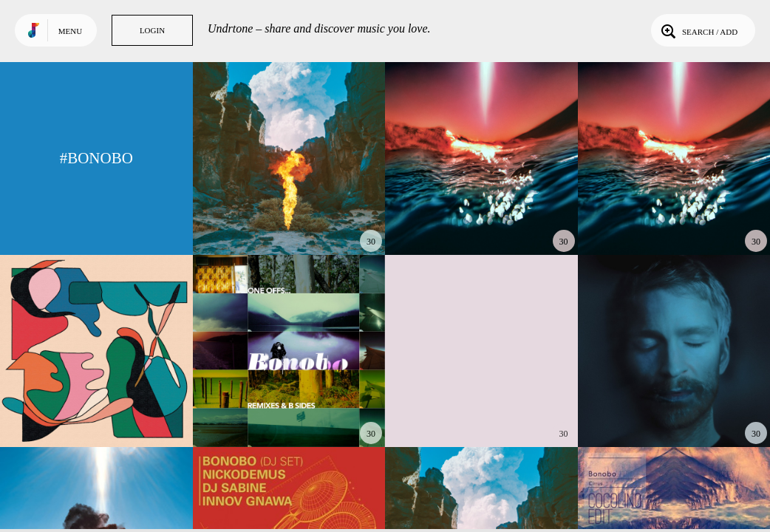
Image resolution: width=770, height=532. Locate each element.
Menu (70, 31)
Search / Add (698, 30)
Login (152, 30)
